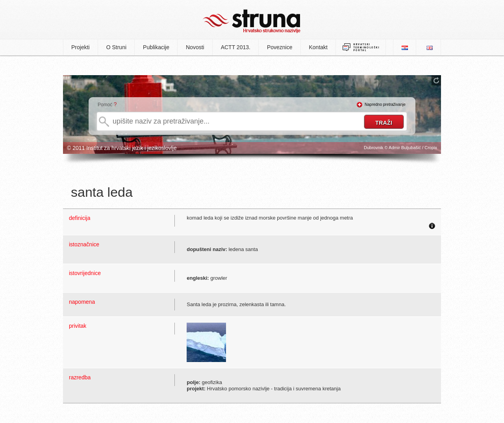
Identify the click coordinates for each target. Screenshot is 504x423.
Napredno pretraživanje (385, 104)
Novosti (195, 47)
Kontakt (318, 47)
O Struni (116, 47)
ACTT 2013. (236, 47)
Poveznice (280, 47)
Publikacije (156, 47)
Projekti (81, 47)
